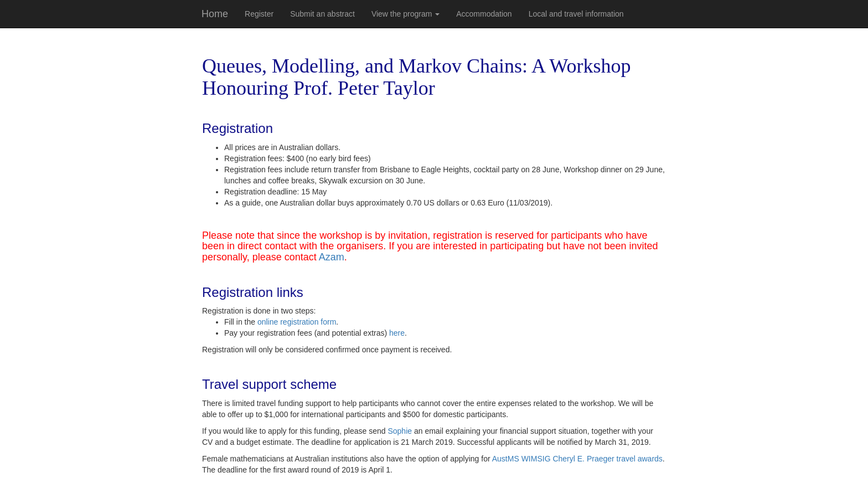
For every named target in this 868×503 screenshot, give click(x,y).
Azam (332, 257)
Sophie (400, 431)
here (397, 333)
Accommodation (484, 14)
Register (259, 14)
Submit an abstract (322, 14)
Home (215, 14)
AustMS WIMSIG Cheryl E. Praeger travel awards (577, 459)
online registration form (297, 322)
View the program (405, 14)
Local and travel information (576, 14)
